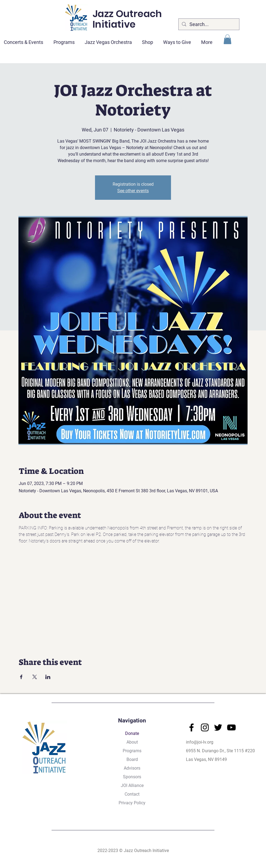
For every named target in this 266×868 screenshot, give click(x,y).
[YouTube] (231, 727)
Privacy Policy (132, 803)
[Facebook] (191, 727)
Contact (132, 794)
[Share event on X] (35, 677)
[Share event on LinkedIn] (48, 677)
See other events (133, 191)
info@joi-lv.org (200, 742)
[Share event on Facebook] (21, 677)
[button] (227, 39)
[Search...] (209, 24)
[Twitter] (218, 727)
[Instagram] (205, 727)
